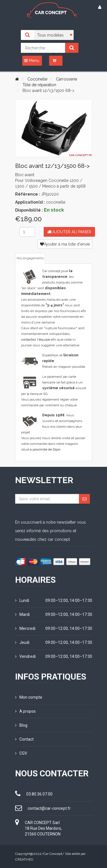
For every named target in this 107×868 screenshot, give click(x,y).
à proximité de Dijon (45, 449)
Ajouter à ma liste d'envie (65, 244)
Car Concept (53, 854)
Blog (21, 725)
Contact (24, 739)
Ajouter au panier (69, 232)
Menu (32, 61)
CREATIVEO (24, 859)
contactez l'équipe (36, 339)
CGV (21, 753)
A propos (25, 711)
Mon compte (29, 697)
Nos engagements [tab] (30, 258)
